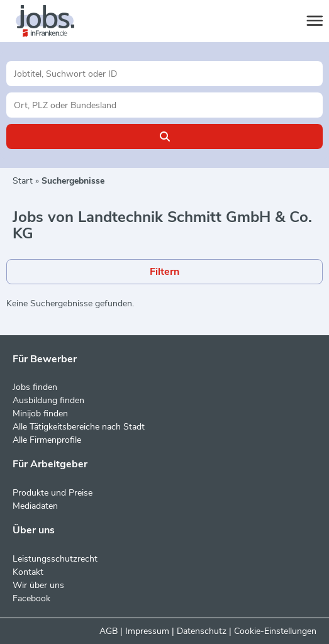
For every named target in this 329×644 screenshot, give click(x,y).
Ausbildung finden (48, 400)
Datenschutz (202, 631)
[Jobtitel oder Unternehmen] (164, 74)
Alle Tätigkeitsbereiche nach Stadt (79, 427)
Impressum (147, 631)
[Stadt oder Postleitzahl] (164, 105)
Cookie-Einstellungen (275, 631)
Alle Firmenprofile (47, 440)
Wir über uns (38, 585)
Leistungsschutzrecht (55, 559)
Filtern (164, 272)
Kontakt (28, 572)
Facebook (31, 598)
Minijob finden (40, 414)
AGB (109, 631)
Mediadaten (35, 506)
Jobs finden (35, 387)
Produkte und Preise (53, 493)
